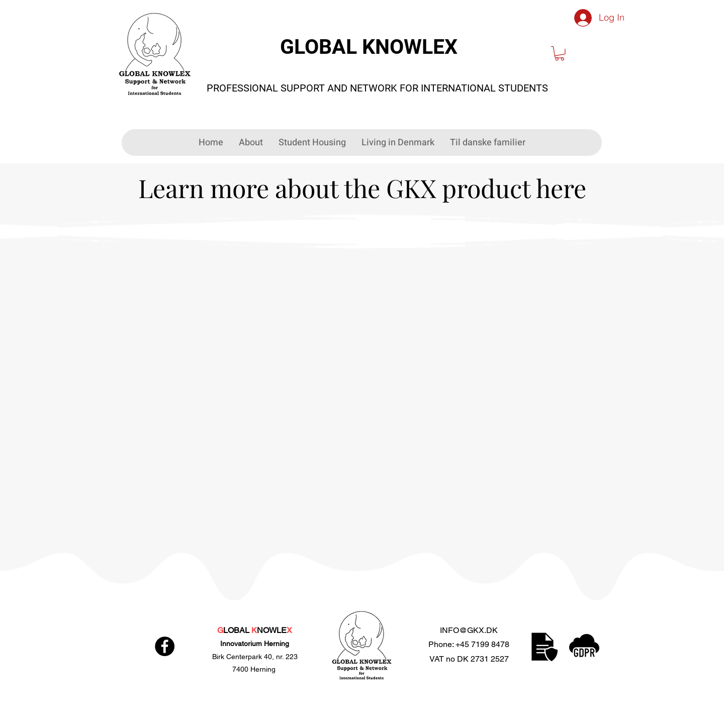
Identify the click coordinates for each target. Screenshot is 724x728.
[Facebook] (165, 646)
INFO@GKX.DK (469, 630)
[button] (560, 54)
